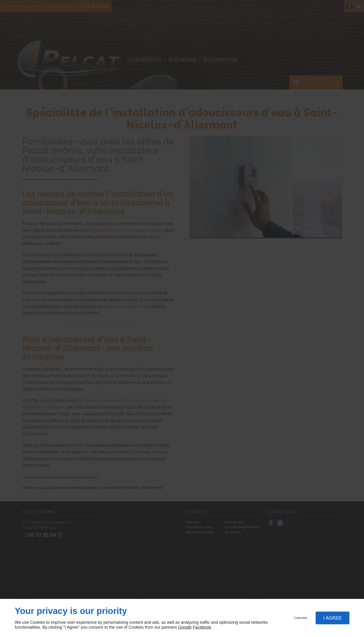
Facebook (202, 627)
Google (185, 627)
